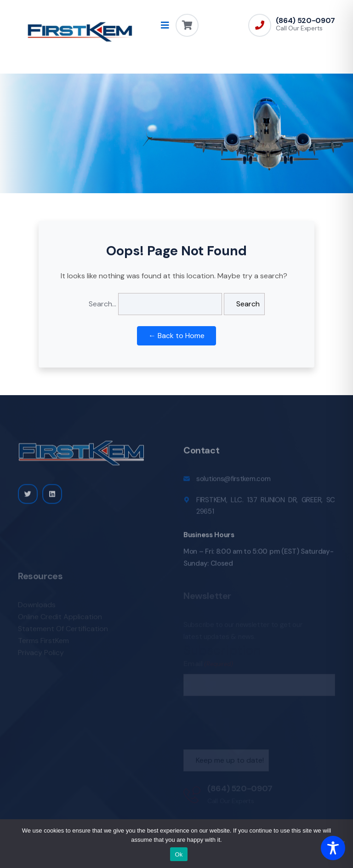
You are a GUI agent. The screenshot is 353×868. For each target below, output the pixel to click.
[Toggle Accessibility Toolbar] (333, 848)
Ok (179, 854)
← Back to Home (176, 336)
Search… (102, 304)
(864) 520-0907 (305, 21)
